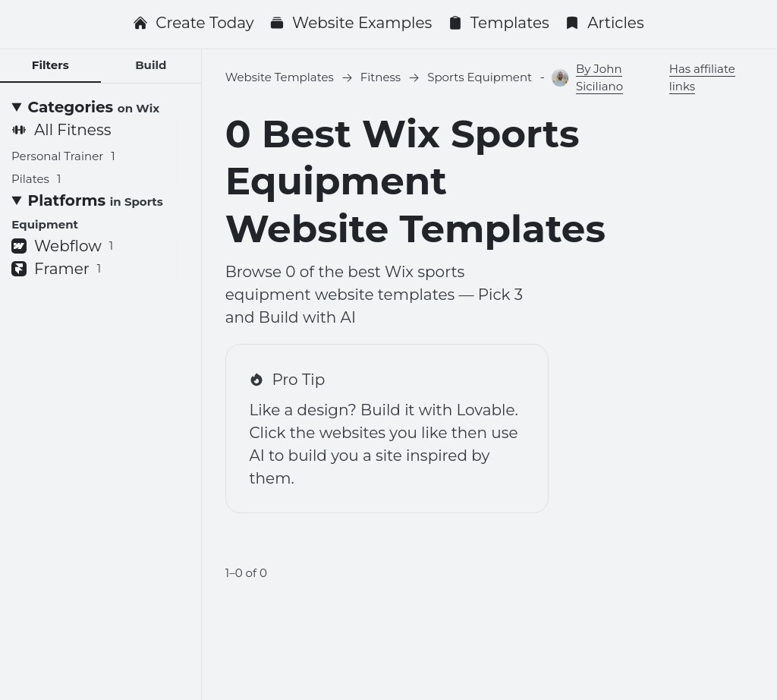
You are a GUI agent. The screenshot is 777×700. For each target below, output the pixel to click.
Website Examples (351, 23)
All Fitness (61, 130)
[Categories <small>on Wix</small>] (100, 107)
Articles (604, 23)
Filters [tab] (50, 65)
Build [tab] (151, 65)
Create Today (193, 23)
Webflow (62, 246)
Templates (499, 23)
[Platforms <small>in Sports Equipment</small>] (100, 212)
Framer (56, 269)
